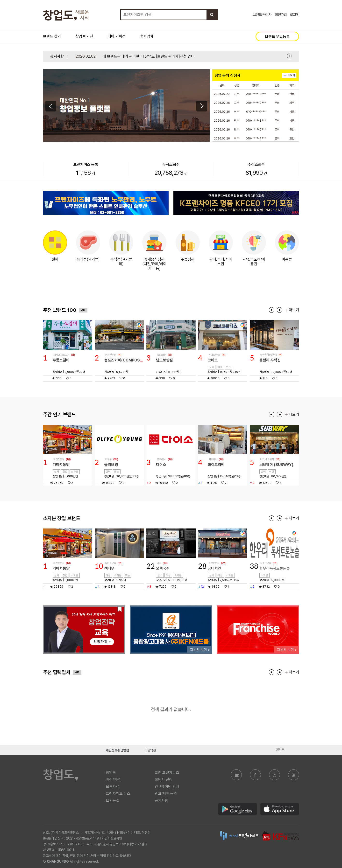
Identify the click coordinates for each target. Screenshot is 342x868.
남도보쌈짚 (164, 360)
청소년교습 (266, 563)
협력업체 (147, 36)
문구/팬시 (161, 459)
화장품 (108, 459)
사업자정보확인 (112, 838)
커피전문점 (110, 355)
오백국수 (163, 568)
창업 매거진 (84, 36)
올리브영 (111, 465)
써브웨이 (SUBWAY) (276, 465)
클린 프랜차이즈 (167, 773)
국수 (159, 563)
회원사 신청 (164, 780)
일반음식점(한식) (268, 355)
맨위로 (280, 750)
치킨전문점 (59, 459)
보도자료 (113, 787)
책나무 (109, 568)
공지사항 (161, 801)
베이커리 (213, 459)
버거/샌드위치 (267, 459)
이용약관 (150, 750)
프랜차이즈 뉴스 (118, 794)
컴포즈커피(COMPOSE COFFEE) (132, 360)
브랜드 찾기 (52, 36)
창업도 (111, 773)
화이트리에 (216, 465)
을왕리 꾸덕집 (270, 360)
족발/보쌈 (161, 355)
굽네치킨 (214, 568)
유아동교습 (110, 563)
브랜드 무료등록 (277, 37)
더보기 (289, 56)
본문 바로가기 (0, 0)
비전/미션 (113, 780)
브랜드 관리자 (262, 15)
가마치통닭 (61, 465)
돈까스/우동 (214, 355)
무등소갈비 (61, 360)
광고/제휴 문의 (166, 794)
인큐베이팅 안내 (167, 787)
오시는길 (113, 801)
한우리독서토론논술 (275, 568)
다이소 (161, 465)
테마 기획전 (117, 36)
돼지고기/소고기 (61, 355)
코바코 (213, 360)
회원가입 (281, 15)
